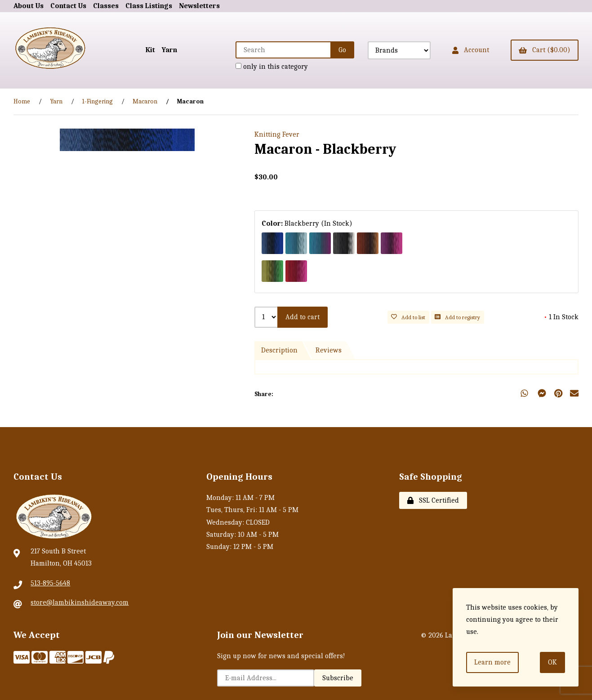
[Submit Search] (342, 50)
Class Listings (149, 6)
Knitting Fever (277, 134)
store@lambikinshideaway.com (80, 602)
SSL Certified (433, 500)
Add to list (408, 317)
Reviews (329, 350)
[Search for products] (284, 50)
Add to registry (457, 317)
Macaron (145, 101)
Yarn (169, 50)
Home (22, 101)
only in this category (272, 67)
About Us (29, 6)
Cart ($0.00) (545, 50)
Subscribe (338, 678)
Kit (150, 50)
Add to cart (303, 317)
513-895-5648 (50, 583)
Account (471, 50)
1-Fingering (98, 101)
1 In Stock (561, 317)
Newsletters (199, 6)
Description (279, 350)
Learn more (492, 662)
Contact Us (68, 6)
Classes (106, 6)
